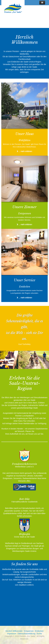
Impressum (12, 634)
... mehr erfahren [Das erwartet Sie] (24, 224)
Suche (39, 634)
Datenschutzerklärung (26, 634)
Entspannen (29, 631)
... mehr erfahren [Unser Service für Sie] (24, 298)
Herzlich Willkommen (14, 631)
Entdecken (39, 631)
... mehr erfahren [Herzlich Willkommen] (24, 151)
